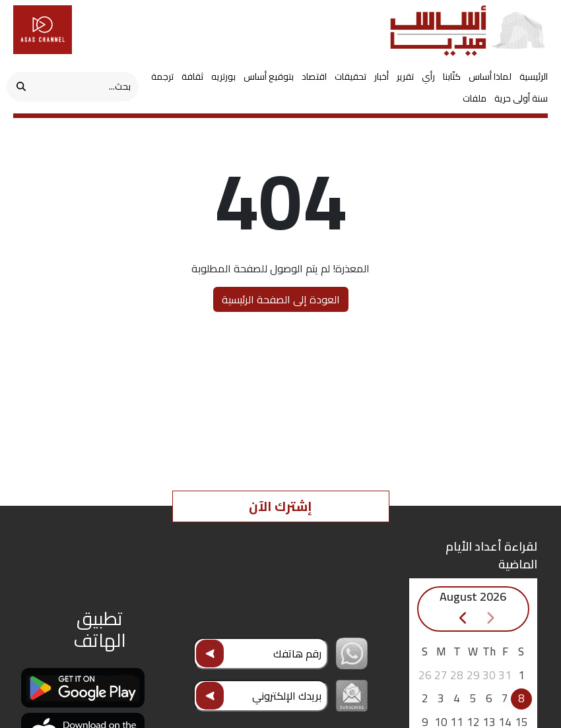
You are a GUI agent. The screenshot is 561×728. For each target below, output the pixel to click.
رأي (428, 77)
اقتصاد (314, 77)
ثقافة (192, 77)
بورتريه (223, 77)
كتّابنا (452, 77)
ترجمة (162, 77)
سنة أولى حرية (521, 99)
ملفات (475, 99)
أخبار (381, 77)
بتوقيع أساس (269, 77)
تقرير (405, 77)
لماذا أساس (490, 77)
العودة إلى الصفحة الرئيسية (281, 299)
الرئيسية (534, 77)
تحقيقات (350, 77)
